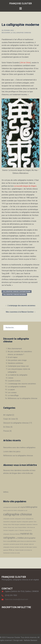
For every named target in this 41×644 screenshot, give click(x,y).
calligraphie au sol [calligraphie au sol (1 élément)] (22, 510)
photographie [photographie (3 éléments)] (30, 538)
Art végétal (7, 415)
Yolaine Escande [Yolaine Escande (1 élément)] (19, 550)
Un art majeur (13, 357)
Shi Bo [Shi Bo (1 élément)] (21, 544)
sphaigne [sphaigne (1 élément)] (26, 544)
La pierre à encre (14, 381)
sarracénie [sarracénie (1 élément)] (6, 544)
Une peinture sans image (17, 360)
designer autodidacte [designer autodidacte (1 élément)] (20, 525)
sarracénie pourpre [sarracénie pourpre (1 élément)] (14, 544)
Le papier (11, 390)
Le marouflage (13, 395)
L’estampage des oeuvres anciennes (22, 384)
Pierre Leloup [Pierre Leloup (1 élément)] (7, 541)
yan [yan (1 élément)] (14, 550)
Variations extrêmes (15, 363)
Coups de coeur (9, 419)
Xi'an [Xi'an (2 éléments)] (11, 550)
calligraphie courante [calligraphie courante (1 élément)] (9, 519)
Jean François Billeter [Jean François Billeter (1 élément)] (21, 527)
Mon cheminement (15, 349)
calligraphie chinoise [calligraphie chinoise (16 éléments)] (18, 514)
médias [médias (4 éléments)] (21, 538)
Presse (6, 431)
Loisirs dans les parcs (12, 452)
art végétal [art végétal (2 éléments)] (22, 507)
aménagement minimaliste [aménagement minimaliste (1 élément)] (10, 507)
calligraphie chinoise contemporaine (17, 292)
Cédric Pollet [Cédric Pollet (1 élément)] (11, 525)
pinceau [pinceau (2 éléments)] (14, 541)
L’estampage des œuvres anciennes (21, 306)
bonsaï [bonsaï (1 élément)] (5, 510)
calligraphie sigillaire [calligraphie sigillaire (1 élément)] (28, 522)
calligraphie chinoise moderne (15, 294)
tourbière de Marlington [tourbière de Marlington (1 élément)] (26, 547)
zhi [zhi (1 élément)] (25, 550)
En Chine (7, 427)
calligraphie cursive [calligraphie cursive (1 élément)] (20, 519)
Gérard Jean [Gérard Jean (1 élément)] (11, 527)
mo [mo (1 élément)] (16, 538)
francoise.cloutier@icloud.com (17, 599)
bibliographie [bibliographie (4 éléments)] (32, 507)
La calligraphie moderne (17, 387)
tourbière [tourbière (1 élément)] (17, 547)
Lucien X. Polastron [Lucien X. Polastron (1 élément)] (19, 530)
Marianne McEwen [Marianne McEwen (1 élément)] (15, 534)
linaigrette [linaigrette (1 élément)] (11, 530)
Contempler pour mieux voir (18, 366)
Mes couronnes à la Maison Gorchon (20, 312)
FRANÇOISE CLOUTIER (21, 3)
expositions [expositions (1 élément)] (29, 525)
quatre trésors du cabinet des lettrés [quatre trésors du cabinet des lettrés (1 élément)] (26, 541)
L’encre (10, 378)
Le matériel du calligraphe (17, 375)
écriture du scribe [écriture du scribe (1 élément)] (15, 553)
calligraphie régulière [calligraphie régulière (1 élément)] (16, 522)
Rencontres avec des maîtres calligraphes (19, 448)
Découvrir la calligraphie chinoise (16, 33)
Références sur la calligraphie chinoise (22, 398)
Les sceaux (12, 392)
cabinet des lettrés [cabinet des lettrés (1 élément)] (12, 510)
